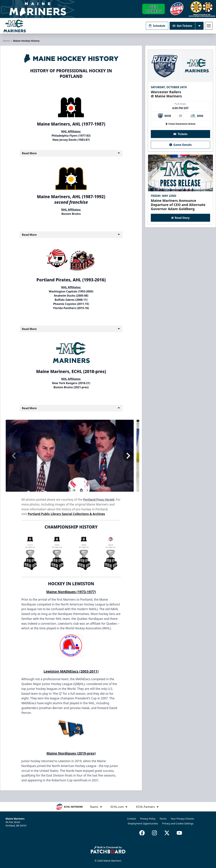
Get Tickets (182, 26)
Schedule (157, 26)
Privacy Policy (148, 819)
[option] (70, 456)
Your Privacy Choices (182, 819)
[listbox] (71, 456)
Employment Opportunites (143, 823)
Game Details (181, 145)
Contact (132, 819)
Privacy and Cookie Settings (178, 823)
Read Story (181, 218)
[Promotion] (108, 9)
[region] (71, 456)
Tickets (180, 134)
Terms (163, 819)
